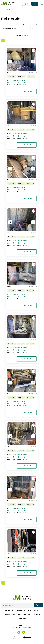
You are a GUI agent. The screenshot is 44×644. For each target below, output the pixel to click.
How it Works (21, 610)
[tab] (22, 59)
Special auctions (33, 610)
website (29, 639)
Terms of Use (27, 627)
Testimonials (22, 614)
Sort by (26, 25)
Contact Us (22, 618)
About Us (37, 614)
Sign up (38, 605)
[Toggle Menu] (42, 3)
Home (3, 10)
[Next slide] (33, 62)
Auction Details (27, 91)
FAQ (30, 614)
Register (26, 4)
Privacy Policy (17, 627)
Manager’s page (10, 614)
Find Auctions (10, 610)
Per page (39, 25)
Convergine (28, 637)
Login (35, 4)
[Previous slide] (10, 62)
